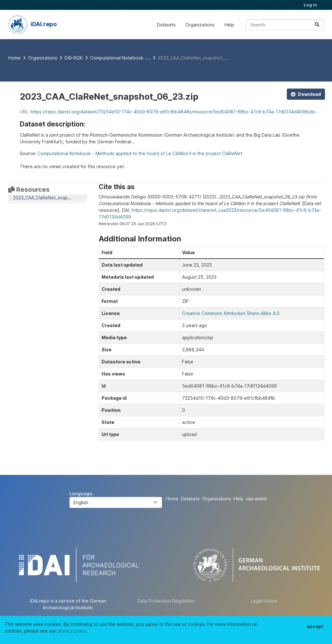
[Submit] (317, 25)
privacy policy (72, 631)
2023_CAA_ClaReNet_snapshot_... (193, 58)
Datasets (166, 25)
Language (81, 494)
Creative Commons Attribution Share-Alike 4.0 (231, 313)
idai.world (256, 499)
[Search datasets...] (285, 25)
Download (306, 94)
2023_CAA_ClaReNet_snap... (42, 198)
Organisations (217, 499)
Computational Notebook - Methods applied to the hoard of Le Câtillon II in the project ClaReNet (140, 153)
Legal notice (264, 601)
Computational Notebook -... (120, 58)
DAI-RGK (74, 58)
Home (172, 499)
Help (229, 25)
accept (315, 626)
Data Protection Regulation (166, 601)
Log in (310, 5)
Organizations (200, 25)
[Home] (14, 58)
